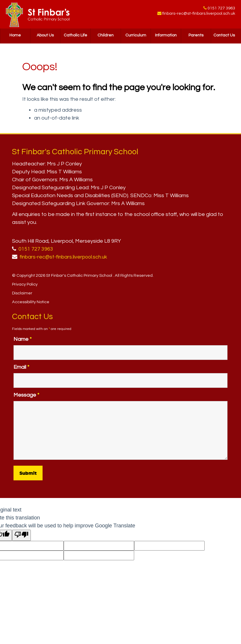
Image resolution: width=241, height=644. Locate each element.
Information (166, 37)
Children (106, 37)
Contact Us (224, 37)
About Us (45, 37)
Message (26, 395)
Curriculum (136, 37)
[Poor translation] (21, 535)
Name (23, 339)
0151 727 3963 (221, 9)
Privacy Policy (25, 284)
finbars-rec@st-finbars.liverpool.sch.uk (199, 15)
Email (21, 367)
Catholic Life (75, 37)
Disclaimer (22, 293)
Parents (196, 37)
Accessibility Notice (31, 302)
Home (15, 37)
